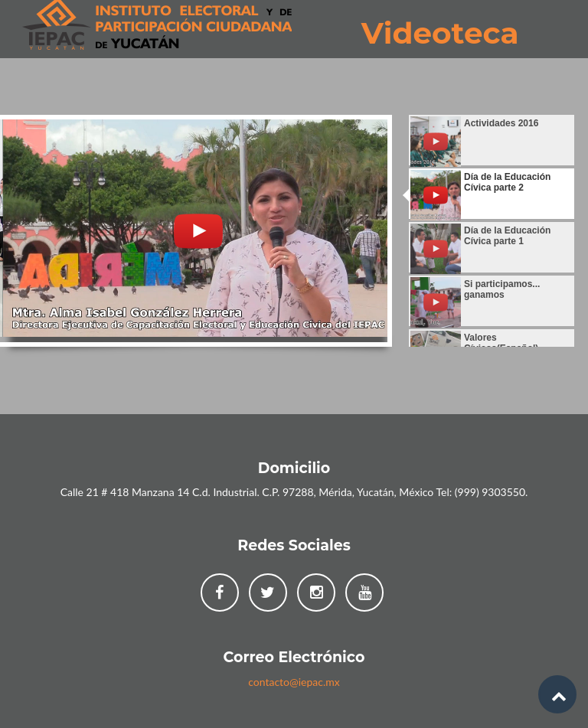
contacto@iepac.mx (294, 682)
